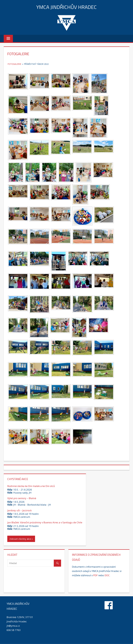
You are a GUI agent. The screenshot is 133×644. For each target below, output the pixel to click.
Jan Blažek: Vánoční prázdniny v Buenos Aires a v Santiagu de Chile (45, 522)
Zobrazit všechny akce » (21, 539)
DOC (107, 575)
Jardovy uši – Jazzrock (19, 510)
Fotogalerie (14, 64)
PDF (95, 575)
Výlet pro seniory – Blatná (22, 498)
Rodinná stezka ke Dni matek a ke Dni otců (31, 486)
